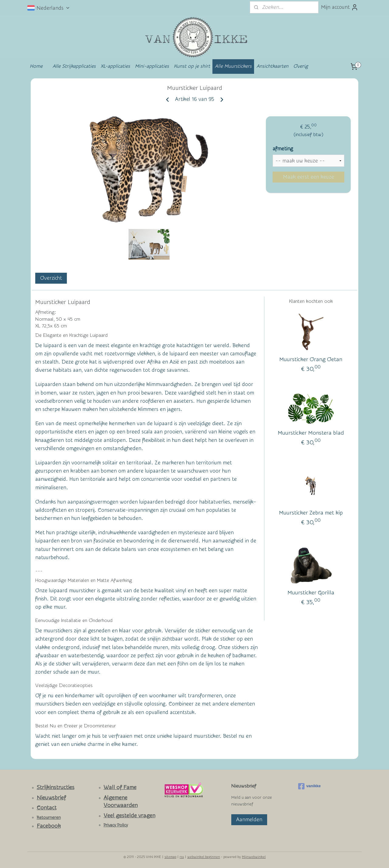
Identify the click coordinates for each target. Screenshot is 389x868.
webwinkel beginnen (204, 857)
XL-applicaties (115, 66)
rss (182, 857)
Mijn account (340, 7)
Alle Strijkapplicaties (74, 66)
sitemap (170, 857)
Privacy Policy (116, 825)
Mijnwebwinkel (254, 857)
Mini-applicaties (152, 66)
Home (36, 66)
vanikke (310, 786)
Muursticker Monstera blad (311, 433)
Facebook (49, 826)
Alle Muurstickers (233, 66)
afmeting (283, 149)
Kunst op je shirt (192, 66)
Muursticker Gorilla (311, 593)
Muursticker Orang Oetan (311, 359)
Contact (47, 808)
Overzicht (51, 278)
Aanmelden (249, 820)
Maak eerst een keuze (308, 177)
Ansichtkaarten (272, 66)
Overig (301, 66)
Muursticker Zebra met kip (311, 513)
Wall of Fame (120, 787)
